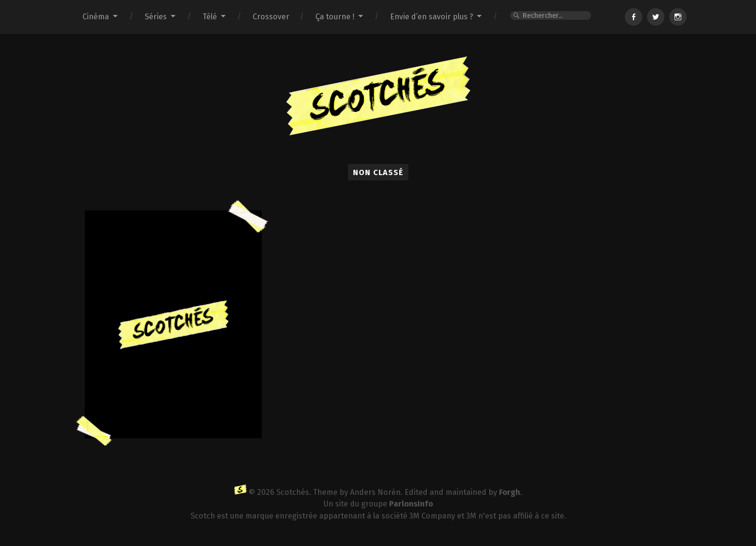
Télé (210, 17)
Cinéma (96, 17)
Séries (156, 17)
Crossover (271, 17)
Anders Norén (375, 492)
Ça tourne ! (335, 17)
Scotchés (293, 492)
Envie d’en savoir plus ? (432, 17)
